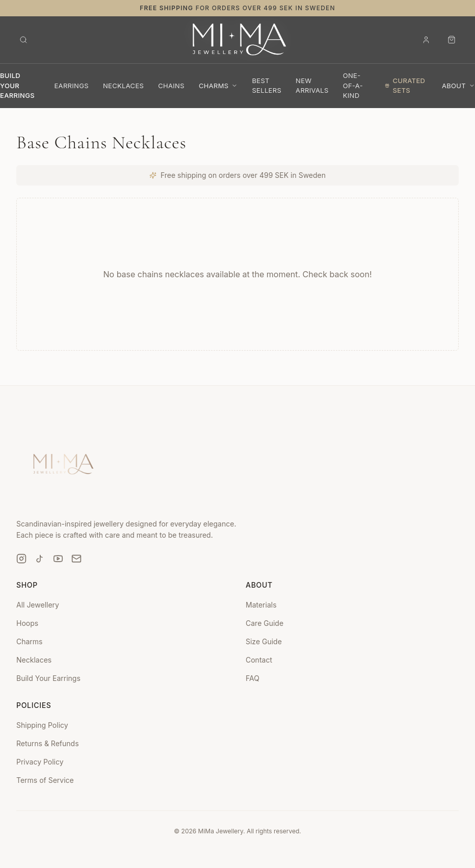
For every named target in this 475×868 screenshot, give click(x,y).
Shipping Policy (42, 725)
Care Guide (265, 623)
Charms (218, 86)
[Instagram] (21, 559)
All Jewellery (38, 605)
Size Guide (264, 641)
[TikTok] (40, 559)
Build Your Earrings (48, 678)
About (458, 86)
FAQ (253, 678)
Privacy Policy (40, 762)
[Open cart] (452, 40)
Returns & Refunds (48, 743)
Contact (259, 660)
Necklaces (34, 660)
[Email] (76, 559)
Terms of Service (45, 780)
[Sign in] (426, 40)
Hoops (27, 623)
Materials (261, 605)
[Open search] (23, 40)
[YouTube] (58, 559)
